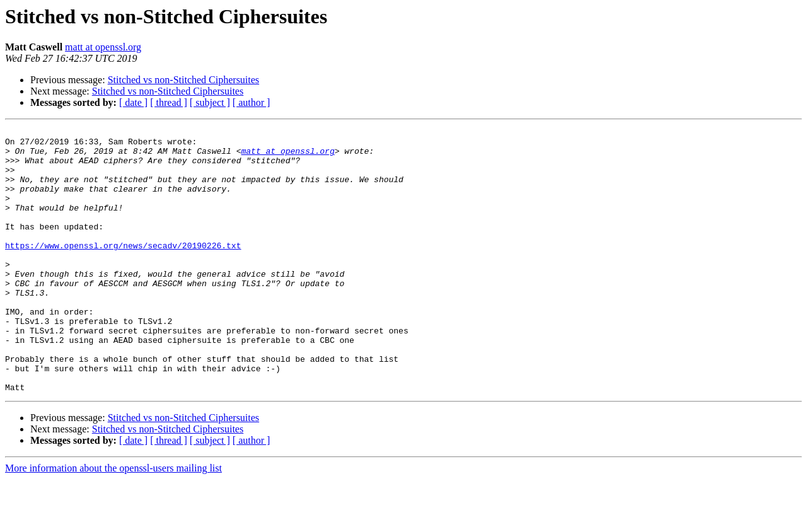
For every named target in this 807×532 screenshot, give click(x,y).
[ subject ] (210, 102)
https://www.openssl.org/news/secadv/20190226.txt (123, 270)
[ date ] (133, 102)
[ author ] (252, 102)
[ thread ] (169, 102)
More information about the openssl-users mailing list (113, 521)
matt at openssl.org (103, 47)
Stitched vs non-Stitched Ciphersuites (183, 80)
